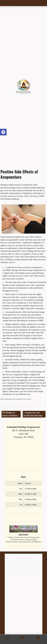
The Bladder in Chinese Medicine (10, 414)
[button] (3, 132)
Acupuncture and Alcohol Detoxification (33, 414)
